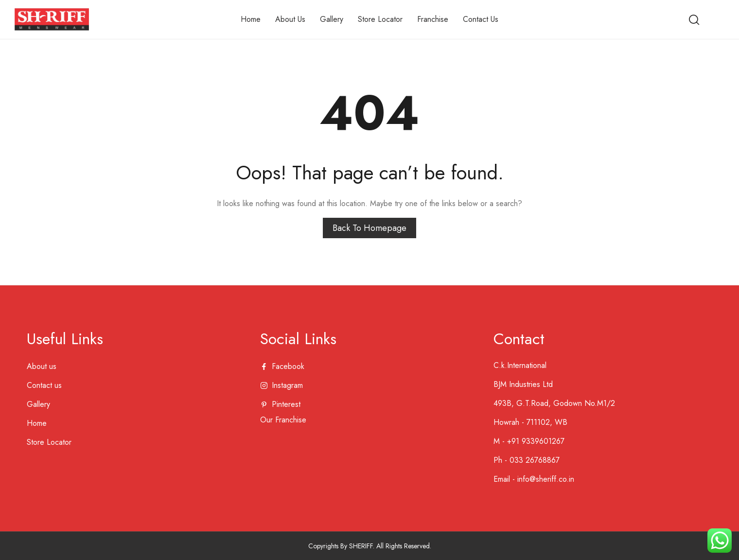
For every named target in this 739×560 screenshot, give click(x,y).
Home (37, 423)
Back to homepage (369, 228)
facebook (288, 366)
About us (42, 366)
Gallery (38, 404)
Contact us (44, 385)
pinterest (286, 404)
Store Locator (49, 442)
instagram (287, 385)
